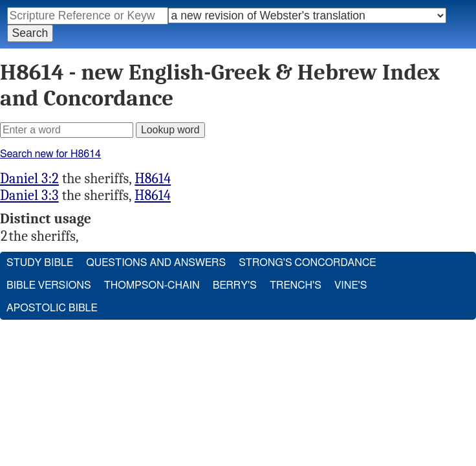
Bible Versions (49, 285)
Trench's (296, 285)
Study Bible (40, 263)
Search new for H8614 (50, 154)
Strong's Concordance (307, 263)
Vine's (351, 285)
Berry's (235, 285)
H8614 (153, 179)
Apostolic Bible (52, 308)
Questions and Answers (156, 263)
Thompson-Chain (152, 285)
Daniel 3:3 (29, 195)
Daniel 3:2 (29, 179)
